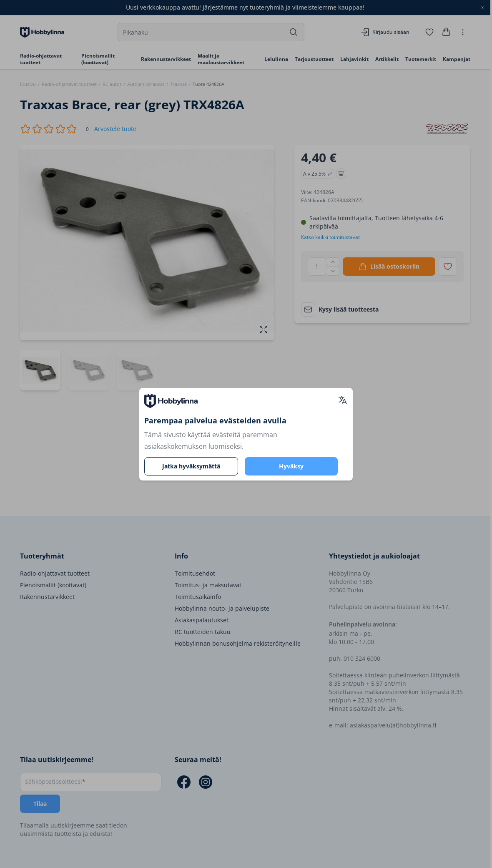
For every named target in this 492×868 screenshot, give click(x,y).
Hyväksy (291, 466)
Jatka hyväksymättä (191, 466)
